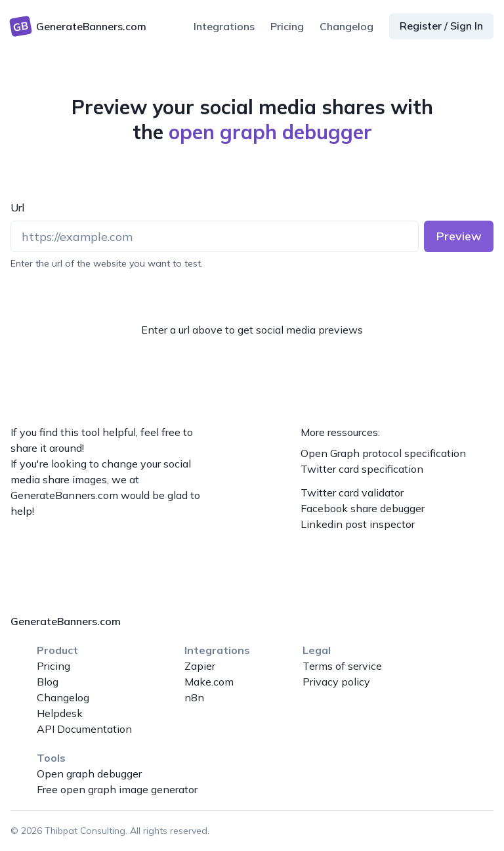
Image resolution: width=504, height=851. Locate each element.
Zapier (200, 666)
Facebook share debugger (363, 508)
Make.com (209, 682)
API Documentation (84, 729)
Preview (459, 236)
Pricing (287, 26)
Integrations (224, 26)
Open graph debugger (89, 774)
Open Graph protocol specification (383, 453)
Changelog (346, 26)
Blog (48, 682)
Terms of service (342, 666)
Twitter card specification (362, 469)
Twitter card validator (352, 492)
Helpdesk (60, 713)
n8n (194, 697)
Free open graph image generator (117, 789)
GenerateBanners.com (64, 495)
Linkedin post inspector (358, 524)
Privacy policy (336, 682)
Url (17, 207)
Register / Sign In (441, 26)
